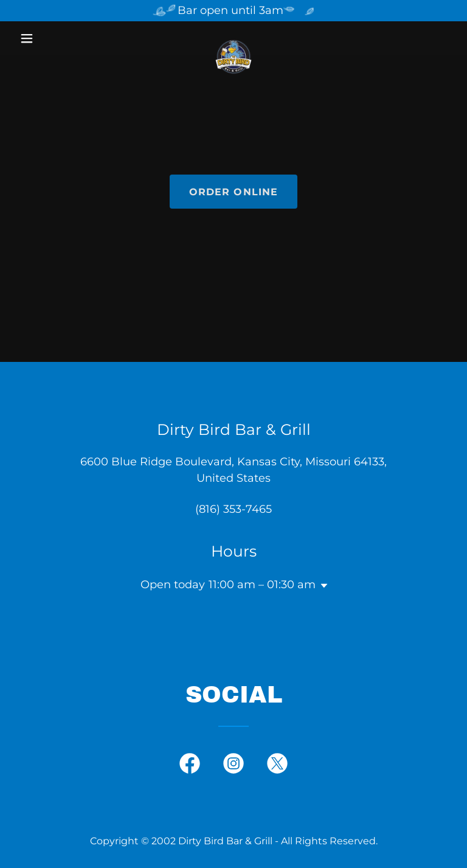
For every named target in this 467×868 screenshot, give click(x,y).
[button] (47, 38)
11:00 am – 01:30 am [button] (262, 585)
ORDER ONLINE (234, 192)
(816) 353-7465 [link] (233, 509)
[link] (233, 38)
